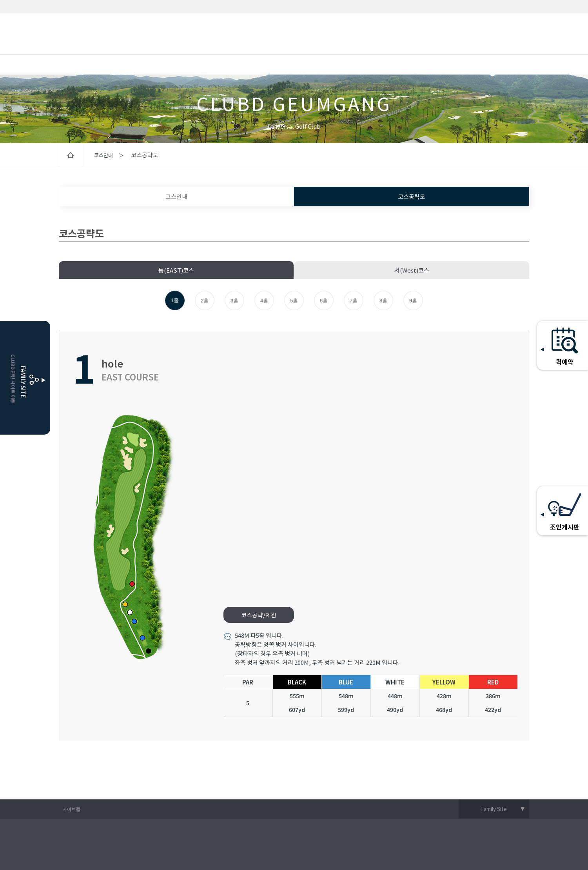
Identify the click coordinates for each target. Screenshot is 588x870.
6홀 (324, 301)
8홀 (384, 301)
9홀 (413, 301)
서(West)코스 (412, 270)
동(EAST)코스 (176, 270)
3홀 (235, 301)
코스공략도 (412, 196)
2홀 (205, 301)
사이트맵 (71, 809)
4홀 (264, 301)
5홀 (294, 301)
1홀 (175, 300)
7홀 (354, 301)
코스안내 (176, 196)
